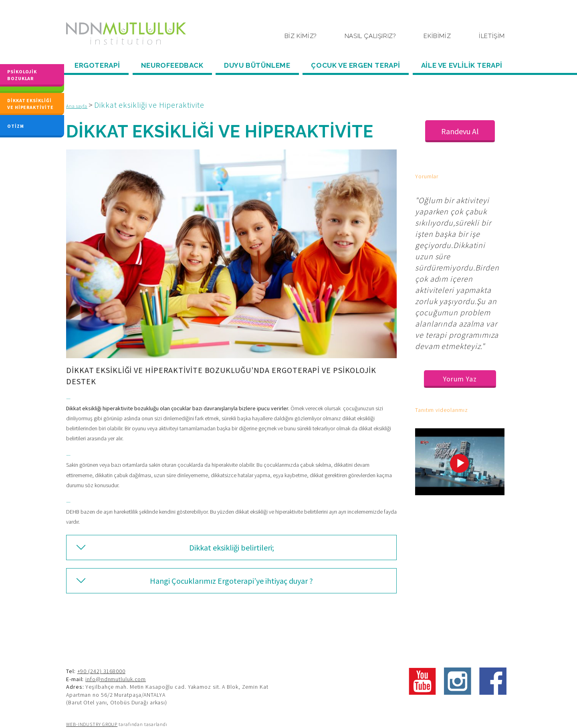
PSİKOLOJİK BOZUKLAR (22, 68)
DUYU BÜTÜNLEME (257, 65)
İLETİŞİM (492, 36)
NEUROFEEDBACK (172, 65)
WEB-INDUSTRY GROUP (92, 724)
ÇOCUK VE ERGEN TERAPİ (356, 65)
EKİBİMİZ (437, 36)
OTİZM (16, 125)
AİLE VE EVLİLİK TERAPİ (462, 65)
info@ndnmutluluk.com (116, 679)
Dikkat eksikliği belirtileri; (232, 548)
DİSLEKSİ (19, 82)
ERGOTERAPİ (97, 65)
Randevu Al (460, 131)
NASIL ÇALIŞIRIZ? (370, 36)
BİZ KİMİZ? (301, 36)
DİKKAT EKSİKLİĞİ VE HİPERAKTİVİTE (30, 104)
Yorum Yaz (460, 379)
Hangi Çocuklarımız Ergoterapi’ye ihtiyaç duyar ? (231, 581)
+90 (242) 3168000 (101, 671)
